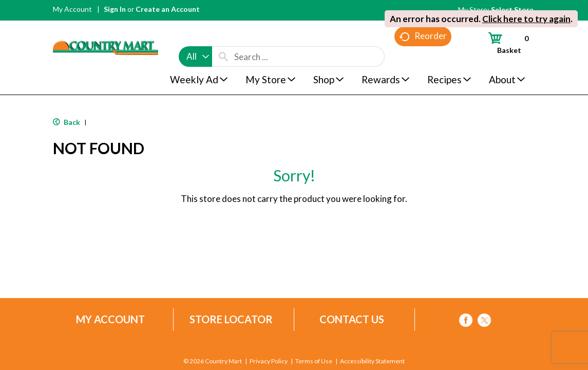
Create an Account (168, 9)
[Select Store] (513, 10)
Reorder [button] (423, 57)
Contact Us (352, 319)
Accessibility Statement (372, 361)
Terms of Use (314, 361)
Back (67, 122)
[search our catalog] (223, 37)
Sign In (115, 9)
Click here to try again (526, 19)
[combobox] (195, 37)
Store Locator (231, 319)
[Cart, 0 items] (504, 43)
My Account (72, 9)
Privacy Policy (269, 361)
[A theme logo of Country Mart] (106, 29)
